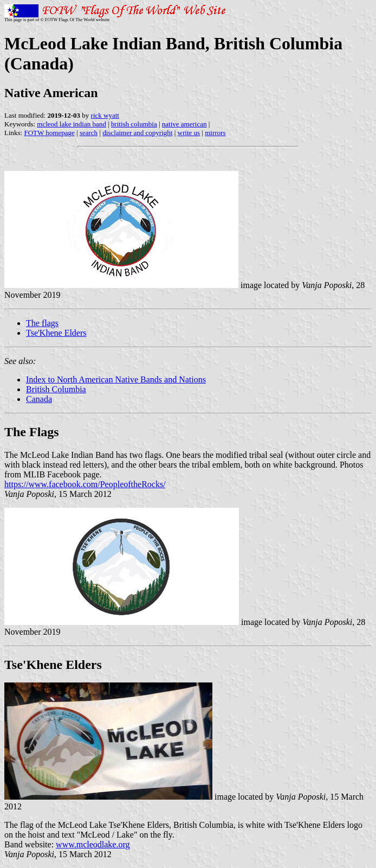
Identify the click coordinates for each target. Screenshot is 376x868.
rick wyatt (105, 115)
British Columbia (56, 389)
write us (189, 133)
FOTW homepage (49, 133)
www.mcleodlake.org (93, 844)
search (89, 133)
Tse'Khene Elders (56, 333)
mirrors (215, 133)
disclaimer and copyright (137, 133)
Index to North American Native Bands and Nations (116, 379)
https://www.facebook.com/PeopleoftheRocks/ (85, 484)
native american (184, 124)
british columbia (134, 124)
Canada (39, 399)
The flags (42, 323)
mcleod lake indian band (71, 124)
